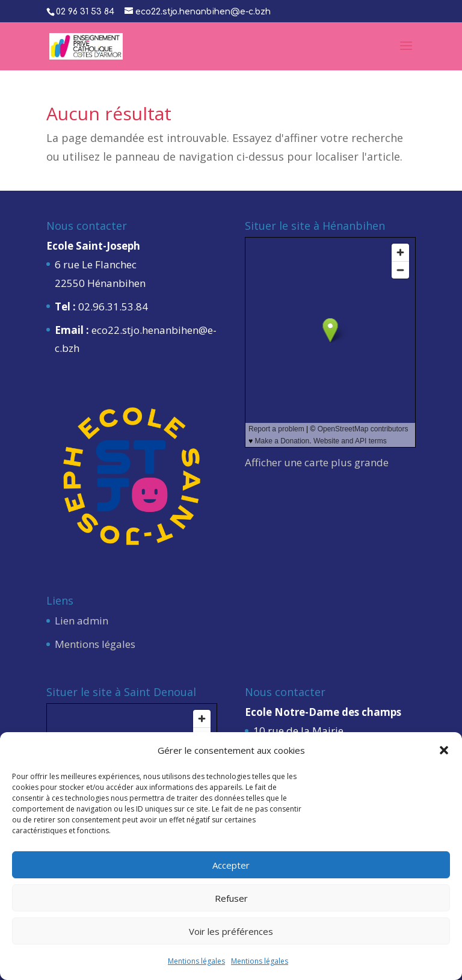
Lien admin (82, 621)
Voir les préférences (231, 931)
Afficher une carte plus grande (317, 462)
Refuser (231, 898)
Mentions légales (196, 961)
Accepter (231, 865)
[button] (444, 750)
